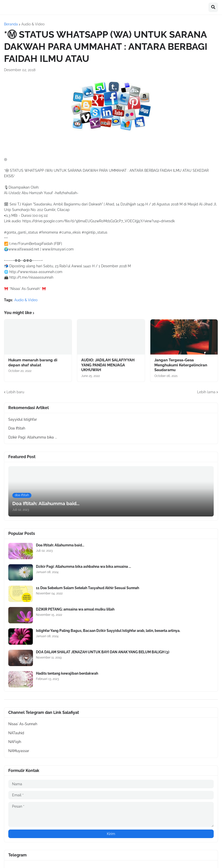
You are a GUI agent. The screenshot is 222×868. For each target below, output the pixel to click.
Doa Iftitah (17, 428)
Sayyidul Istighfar (23, 419)
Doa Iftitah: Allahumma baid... (60, 545)
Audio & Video (33, 24)
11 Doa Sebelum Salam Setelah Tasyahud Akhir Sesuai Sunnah (87, 588)
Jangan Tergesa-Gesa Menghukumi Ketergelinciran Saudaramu (181, 365)
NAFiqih (15, 742)
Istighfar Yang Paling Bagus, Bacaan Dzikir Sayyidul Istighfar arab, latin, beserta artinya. (108, 631)
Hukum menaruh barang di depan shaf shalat (33, 363)
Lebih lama (206, 392)
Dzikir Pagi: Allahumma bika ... (33, 437)
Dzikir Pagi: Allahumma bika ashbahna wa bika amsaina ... (83, 567)
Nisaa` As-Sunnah (23, 724)
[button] (213, 7)
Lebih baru (15, 392)
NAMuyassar (19, 751)
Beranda (11, 24)
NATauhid (16, 733)
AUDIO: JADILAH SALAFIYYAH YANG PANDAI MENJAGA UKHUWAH (108, 365)
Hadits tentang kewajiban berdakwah (67, 673)
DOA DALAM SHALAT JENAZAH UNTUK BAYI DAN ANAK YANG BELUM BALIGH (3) (103, 652)
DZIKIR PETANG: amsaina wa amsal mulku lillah (75, 609)
